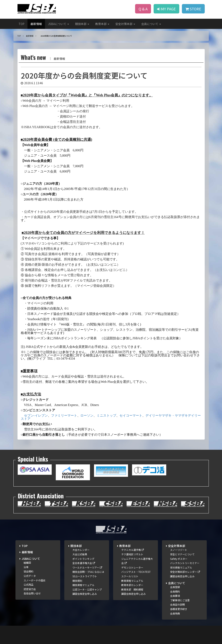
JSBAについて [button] (59, 24)
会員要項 (175, 596)
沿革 (26, 567)
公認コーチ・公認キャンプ (87, 589)
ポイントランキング (83, 559)
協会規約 (28, 571)
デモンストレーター (132, 567)
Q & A (143, 9)
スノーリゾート (179, 550)
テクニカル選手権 (133, 550)
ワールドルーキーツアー (87, 567)
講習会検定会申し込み (85, 594)
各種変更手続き (179, 609)
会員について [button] (151, 24)
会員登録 (175, 587)
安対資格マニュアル (181, 567)
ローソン (87, 415)
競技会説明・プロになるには (88, 572)
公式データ (30, 576)
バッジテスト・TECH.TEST (136, 572)
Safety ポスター (179, 559)
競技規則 (77, 581)
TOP (21, 24)
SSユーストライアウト (85, 576)
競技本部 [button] (82, 24)
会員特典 (175, 613)
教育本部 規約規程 (132, 589)
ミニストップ (106, 415)
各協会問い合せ (32, 593)
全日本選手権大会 (84, 563)
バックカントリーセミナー (185, 563)
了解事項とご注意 (180, 600)
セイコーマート (131, 415)
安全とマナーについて (182, 554)
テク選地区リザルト (132, 554)
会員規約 (175, 591)
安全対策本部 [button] (125, 24)
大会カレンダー (81, 550)
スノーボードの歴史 (35, 580)
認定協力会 (30, 589)
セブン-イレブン (36, 415)
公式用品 (28, 585)
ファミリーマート (64, 415)
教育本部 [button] (102, 24)
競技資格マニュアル (83, 585)
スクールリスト (130, 576)
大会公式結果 (80, 554)
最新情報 (36, 24)
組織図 (27, 563)
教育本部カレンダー (132, 585)
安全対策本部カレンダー (185, 572)
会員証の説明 (177, 604)
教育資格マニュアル (132, 581)
